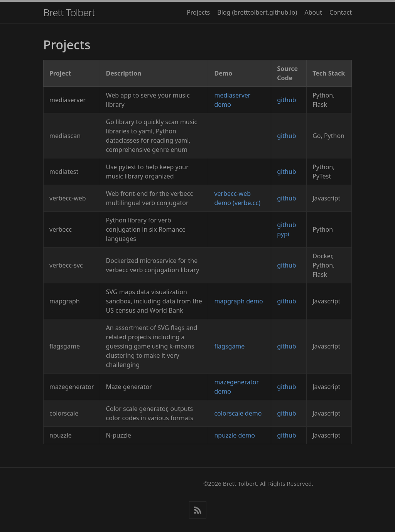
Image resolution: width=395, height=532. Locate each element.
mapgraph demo (238, 301)
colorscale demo (238, 413)
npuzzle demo (234, 435)
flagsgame (229, 346)
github (286, 100)
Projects (198, 12)
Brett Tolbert (69, 12)
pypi (283, 234)
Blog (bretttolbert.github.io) (257, 12)
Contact (341, 12)
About (313, 12)
